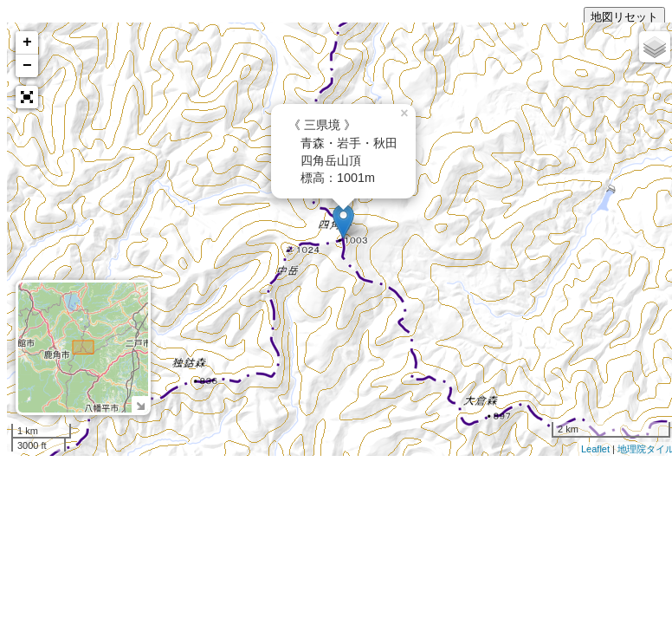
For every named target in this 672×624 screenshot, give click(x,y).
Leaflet (595, 449)
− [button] (27, 66)
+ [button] (27, 42)
